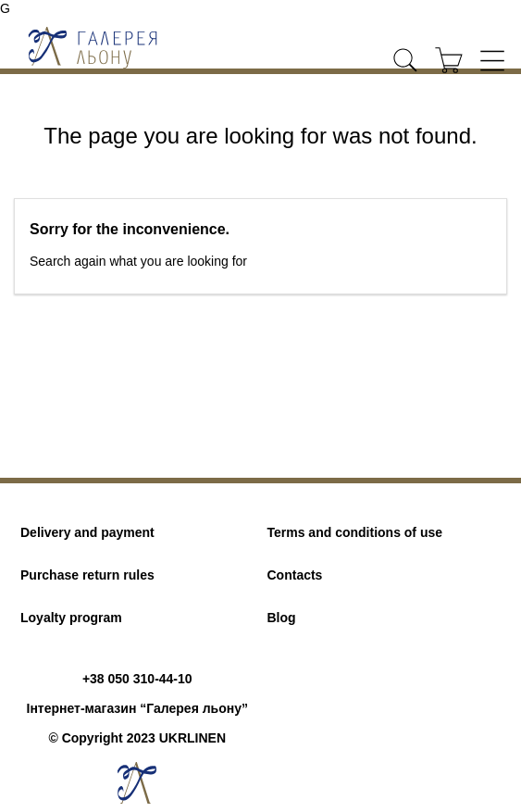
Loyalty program (71, 618)
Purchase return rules (87, 575)
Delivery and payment (87, 532)
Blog (282, 618)
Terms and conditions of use (355, 532)
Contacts (295, 575)
